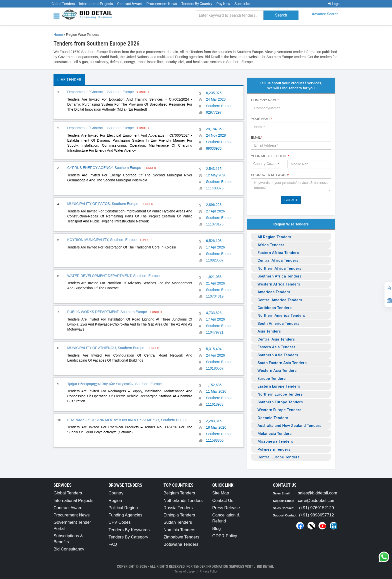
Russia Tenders (178, 508)
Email (256, 137)
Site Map (221, 493)
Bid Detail (265, 566)
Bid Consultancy (69, 549)
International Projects (96, 4)
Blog (216, 529)
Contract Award (130, 4)
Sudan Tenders (178, 522)
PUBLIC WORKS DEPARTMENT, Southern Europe (107, 312)
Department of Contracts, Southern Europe (101, 92)
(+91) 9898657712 (316, 515)
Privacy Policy (209, 571)
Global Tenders (63, 4)
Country (116, 493)
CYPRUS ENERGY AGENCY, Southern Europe (105, 168)
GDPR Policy (225, 536)
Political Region (123, 508)
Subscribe (242, 4)
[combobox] (266, 164)
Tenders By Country (197, 4)
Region (115, 501)
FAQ (113, 544)
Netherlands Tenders (183, 501)
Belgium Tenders (179, 493)
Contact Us (223, 501)
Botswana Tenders (181, 544)
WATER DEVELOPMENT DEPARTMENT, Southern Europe (113, 276)
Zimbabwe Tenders (181, 537)
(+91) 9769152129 (316, 508)
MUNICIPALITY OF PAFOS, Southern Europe (103, 204)
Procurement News (162, 4)
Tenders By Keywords (129, 530)
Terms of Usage (184, 571)
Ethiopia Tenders (179, 515)
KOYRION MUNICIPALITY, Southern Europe (102, 240)
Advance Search (325, 14)
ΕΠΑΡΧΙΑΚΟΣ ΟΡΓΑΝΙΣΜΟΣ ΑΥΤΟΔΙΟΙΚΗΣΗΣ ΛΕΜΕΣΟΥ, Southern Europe (127, 420)
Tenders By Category (128, 537)
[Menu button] (58, 16)
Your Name (261, 119)
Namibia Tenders (179, 530)
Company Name (265, 100)
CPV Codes (120, 522)
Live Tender (69, 80)
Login (334, 4)
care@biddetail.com (317, 501)
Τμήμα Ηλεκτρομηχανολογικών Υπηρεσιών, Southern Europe (114, 384)
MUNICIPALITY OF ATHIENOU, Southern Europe (106, 348)
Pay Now (223, 4)
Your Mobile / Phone (270, 156)
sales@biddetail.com (318, 493)
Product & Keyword (270, 175)
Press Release (226, 508)
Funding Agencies (125, 515)
